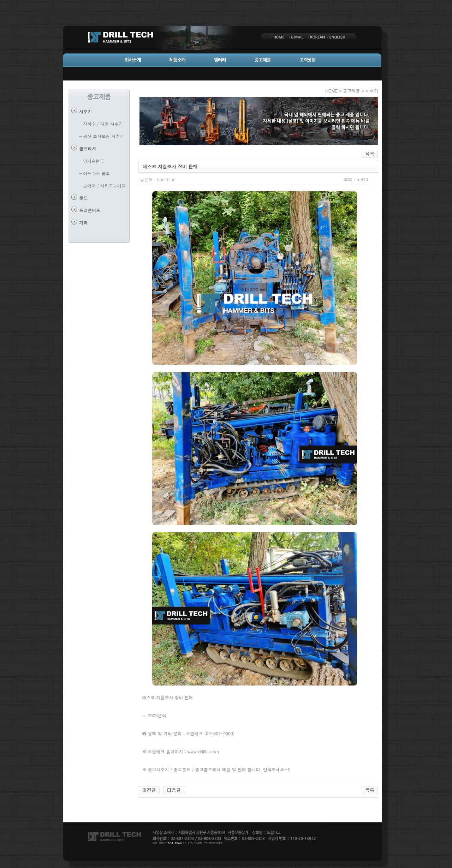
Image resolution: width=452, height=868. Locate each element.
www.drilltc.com (203, 751)
